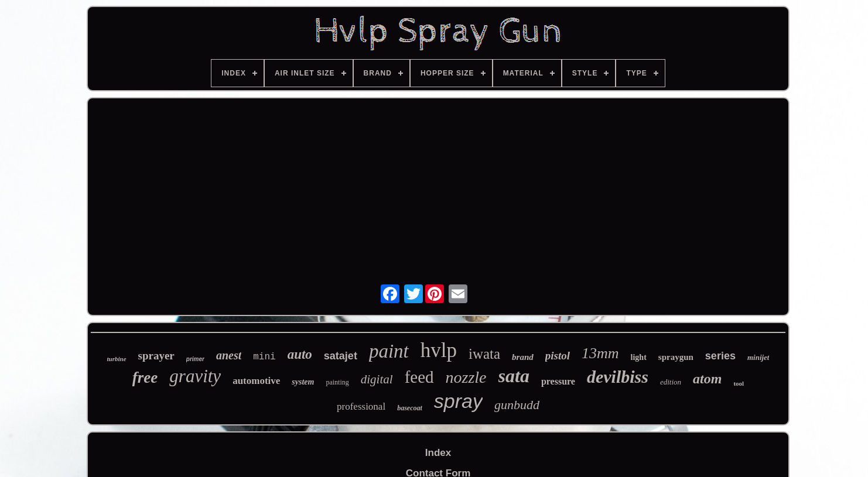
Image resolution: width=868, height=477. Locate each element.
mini (264, 357)
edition (671, 382)
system (303, 382)
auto (300, 354)
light (639, 357)
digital (377, 379)
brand (523, 357)
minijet (758, 357)
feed (419, 377)
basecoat (410, 408)
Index (438, 453)
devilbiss (618, 377)
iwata (484, 354)
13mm (600, 353)
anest (229, 355)
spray (458, 401)
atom (707, 379)
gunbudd (517, 405)
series (720, 356)
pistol (558, 356)
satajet (341, 356)
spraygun (676, 357)
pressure (558, 381)
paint (389, 351)
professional (361, 406)
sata (514, 376)
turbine (117, 359)
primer (195, 359)
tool (739, 383)
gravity (195, 376)
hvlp (439, 350)
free (145, 378)
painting (337, 382)
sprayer (156, 356)
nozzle (466, 377)
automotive (256, 381)
